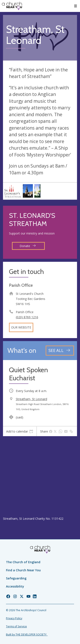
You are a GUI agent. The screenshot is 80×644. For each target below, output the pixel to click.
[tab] (20, 431)
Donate (28, 246)
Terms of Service (16, 626)
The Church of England (23, 562)
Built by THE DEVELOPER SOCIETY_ (27, 635)
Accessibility (15, 586)
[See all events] (60, 351)
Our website (21, 327)
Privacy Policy (14, 618)
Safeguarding (16, 578)
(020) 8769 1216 (27, 317)
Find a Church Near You (23, 570)
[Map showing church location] (40, 476)
